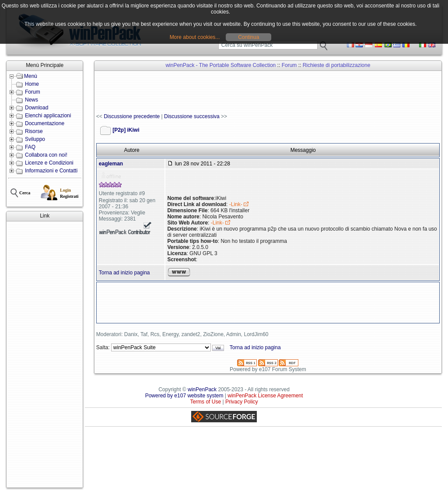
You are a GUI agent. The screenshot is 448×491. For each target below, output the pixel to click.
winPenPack (202, 389)
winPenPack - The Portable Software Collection (220, 65)
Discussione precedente (132, 116)
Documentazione (45, 123)
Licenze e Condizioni (49, 163)
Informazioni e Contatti (51, 171)
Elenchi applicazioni (48, 116)
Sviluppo (35, 139)
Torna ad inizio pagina (124, 273)
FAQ (30, 147)
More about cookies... (195, 37)
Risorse (34, 131)
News (31, 100)
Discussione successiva (192, 116)
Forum (33, 92)
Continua (248, 37)
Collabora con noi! (46, 155)
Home (32, 84)
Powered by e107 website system (184, 396)
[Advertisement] (45, 354)
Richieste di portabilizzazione (337, 65)
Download (37, 108)
